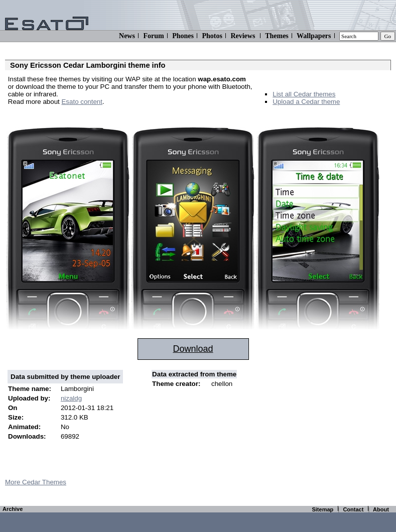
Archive (13, 509)
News (127, 36)
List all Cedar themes (304, 94)
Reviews (243, 36)
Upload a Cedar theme (306, 102)
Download (193, 349)
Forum (153, 36)
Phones (183, 36)
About (381, 509)
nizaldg (71, 398)
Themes (277, 36)
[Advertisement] (125, 117)
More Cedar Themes (36, 482)
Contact (353, 509)
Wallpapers (314, 36)
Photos (212, 36)
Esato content (82, 102)
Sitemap (322, 509)
